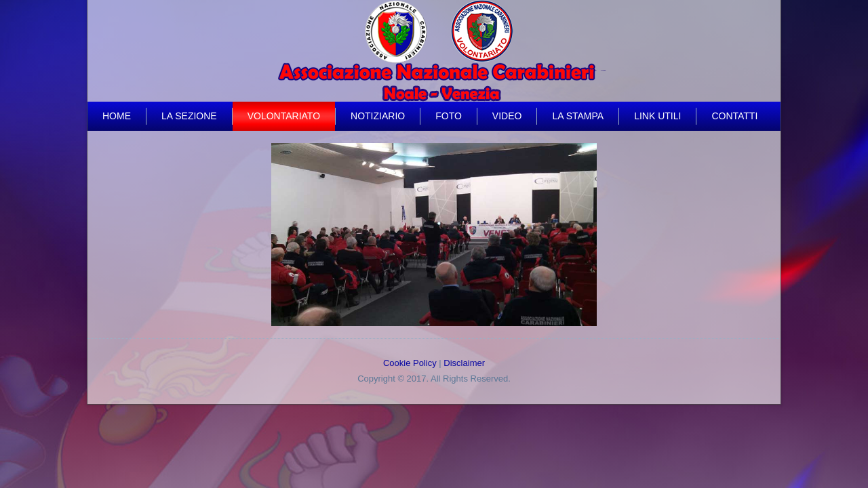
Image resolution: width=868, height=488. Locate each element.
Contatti (734, 116)
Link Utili (657, 116)
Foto (449, 116)
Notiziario (378, 116)
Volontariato (284, 116)
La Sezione (189, 116)
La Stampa (578, 116)
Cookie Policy (410, 363)
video (507, 116)
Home (117, 116)
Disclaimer (464, 363)
